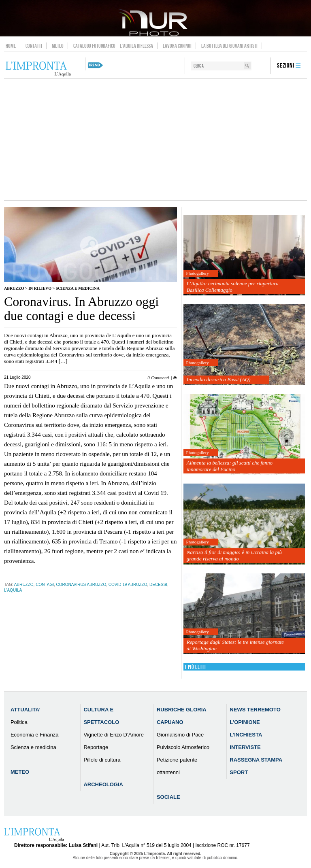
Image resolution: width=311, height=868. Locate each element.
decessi (158, 585)
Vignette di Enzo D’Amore (114, 735)
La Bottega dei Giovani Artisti (229, 46)
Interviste (245, 747)
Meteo (58, 46)
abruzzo (24, 585)
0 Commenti (158, 378)
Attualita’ (26, 710)
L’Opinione (245, 722)
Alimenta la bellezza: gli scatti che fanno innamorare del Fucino (230, 466)
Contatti (34, 46)
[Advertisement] (155, 139)
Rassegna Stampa (256, 760)
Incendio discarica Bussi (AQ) (219, 379)
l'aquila (13, 590)
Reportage (96, 747)
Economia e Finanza (35, 735)
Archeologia (103, 784)
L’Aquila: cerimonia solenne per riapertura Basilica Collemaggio (233, 287)
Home (11, 46)
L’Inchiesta (246, 735)
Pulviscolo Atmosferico (183, 747)
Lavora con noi (177, 46)
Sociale (168, 797)
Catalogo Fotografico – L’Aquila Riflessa (113, 46)
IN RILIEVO (40, 288)
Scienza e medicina (78, 288)
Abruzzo (14, 288)
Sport (239, 772)
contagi (45, 585)
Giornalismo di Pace (180, 735)
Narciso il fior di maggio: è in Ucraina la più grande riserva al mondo (234, 555)
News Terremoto (255, 710)
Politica (19, 722)
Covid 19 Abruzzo (128, 585)
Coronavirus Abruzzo (81, 585)
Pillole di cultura (102, 760)
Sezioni (286, 66)
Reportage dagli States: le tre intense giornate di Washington (235, 645)
